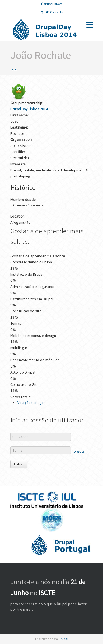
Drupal (63, 639)
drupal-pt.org (51, 4)
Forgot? (78, 451)
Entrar (19, 464)
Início (14, 69)
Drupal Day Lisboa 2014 (29, 109)
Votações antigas (31, 403)
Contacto (56, 12)
